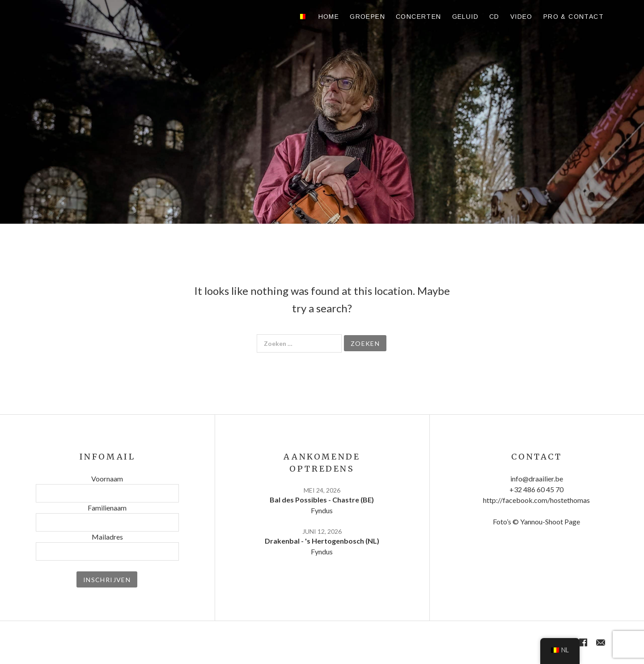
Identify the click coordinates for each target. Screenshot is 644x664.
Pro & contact (574, 17)
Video (521, 17)
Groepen (367, 17)
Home (329, 17)
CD (494, 17)
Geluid (465, 17)
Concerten (419, 17)
